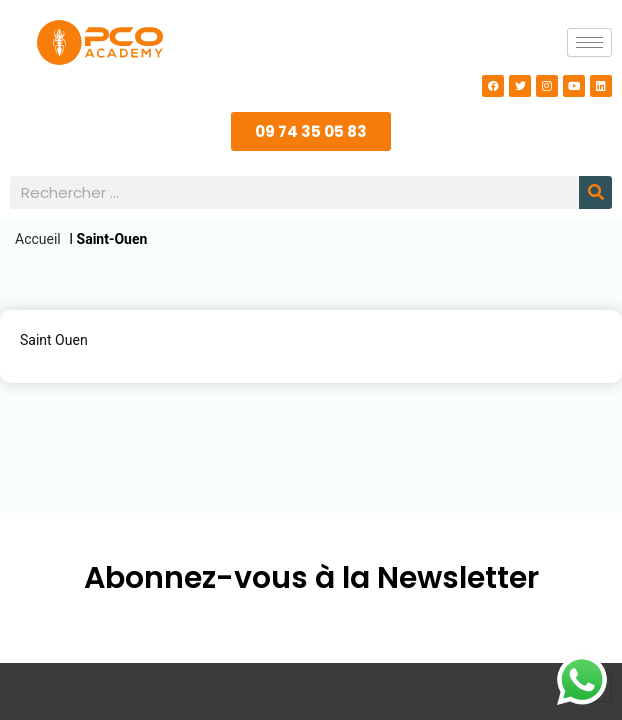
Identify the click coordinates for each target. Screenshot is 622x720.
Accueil (38, 239)
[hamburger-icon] (589, 42)
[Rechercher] (595, 192)
